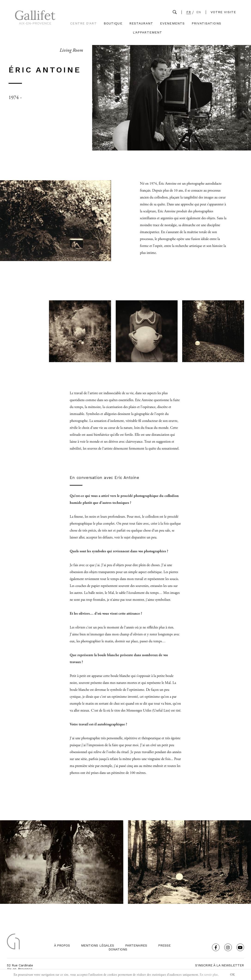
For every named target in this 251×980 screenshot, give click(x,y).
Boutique (113, 23)
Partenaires (136, 945)
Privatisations (206, 23)
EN (199, 12)
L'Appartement (148, 32)
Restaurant (141, 23)
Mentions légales (98, 945)
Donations (118, 949)
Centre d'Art (83, 23)
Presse (164, 945)
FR (189, 12)
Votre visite (223, 12)
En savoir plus (209, 975)
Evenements (172, 23)
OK (232, 975)
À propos (62, 945)
